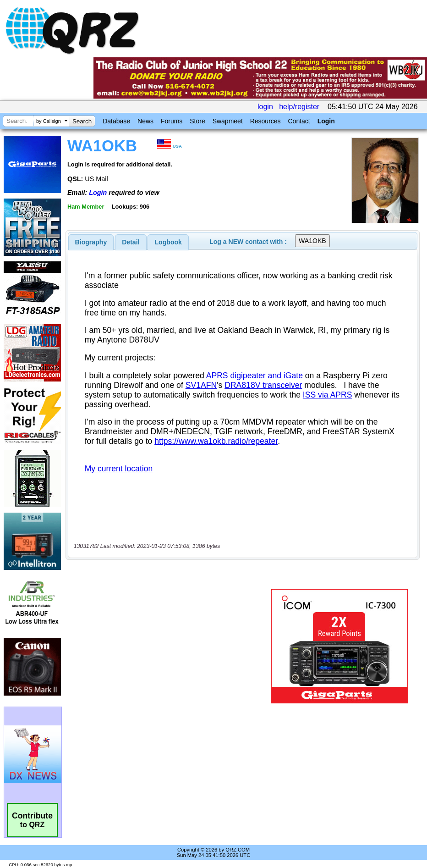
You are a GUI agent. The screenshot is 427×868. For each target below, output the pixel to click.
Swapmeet (228, 121)
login (265, 107)
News (145, 121)
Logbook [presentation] (168, 242)
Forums (172, 121)
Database (116, 121)
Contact (299, 121)
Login (326, 121)
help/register (299, 107)
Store (197, 121)
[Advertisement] (170, 646)
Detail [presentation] (131, 242)
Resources (266, 121)
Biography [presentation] (91, 242)
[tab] (91, 242)
